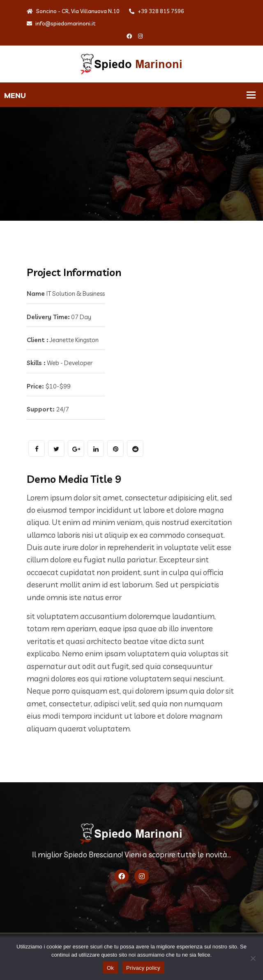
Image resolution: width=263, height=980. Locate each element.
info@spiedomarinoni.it (61, 23)
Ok (110, 968)
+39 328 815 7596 (157, 11)
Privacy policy (143, 968)
